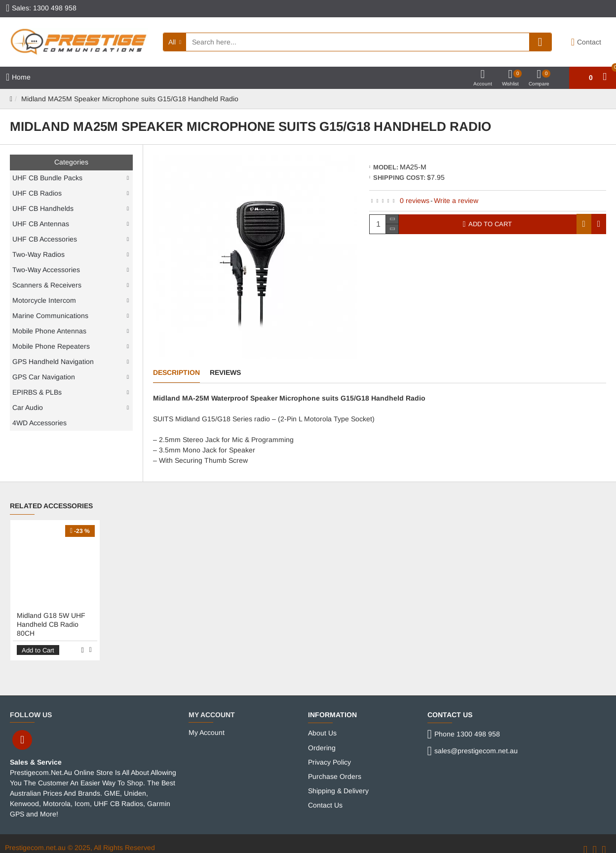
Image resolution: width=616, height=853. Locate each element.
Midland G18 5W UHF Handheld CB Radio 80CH (51, 618)
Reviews (225, 372)
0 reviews (415, 201)
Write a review (456, 201)
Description (176, 372)
